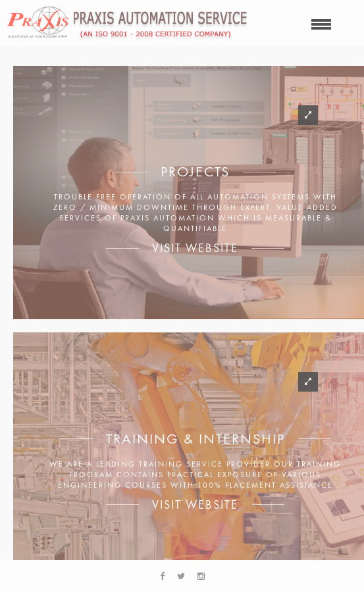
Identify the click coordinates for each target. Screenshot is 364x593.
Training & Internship (195, 439)
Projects (195, 171)
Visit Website (195, 248)
